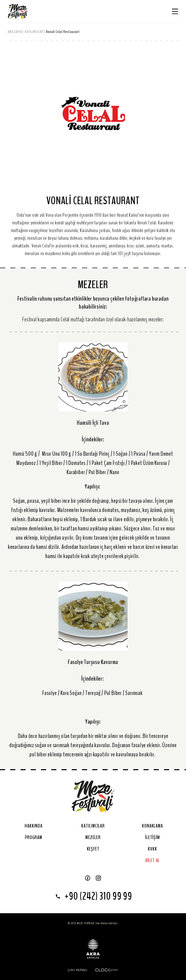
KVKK (152, 849)
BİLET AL (152, 860)
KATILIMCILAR (34, 32)
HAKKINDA (33, 826)
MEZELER (93, 837)
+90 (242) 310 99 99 (93, 896)
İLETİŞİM (152, 837)
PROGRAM (34, 837)
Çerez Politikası (78, 970)
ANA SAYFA (15, 32)
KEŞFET (93, 849)
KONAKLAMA (152, 826)
